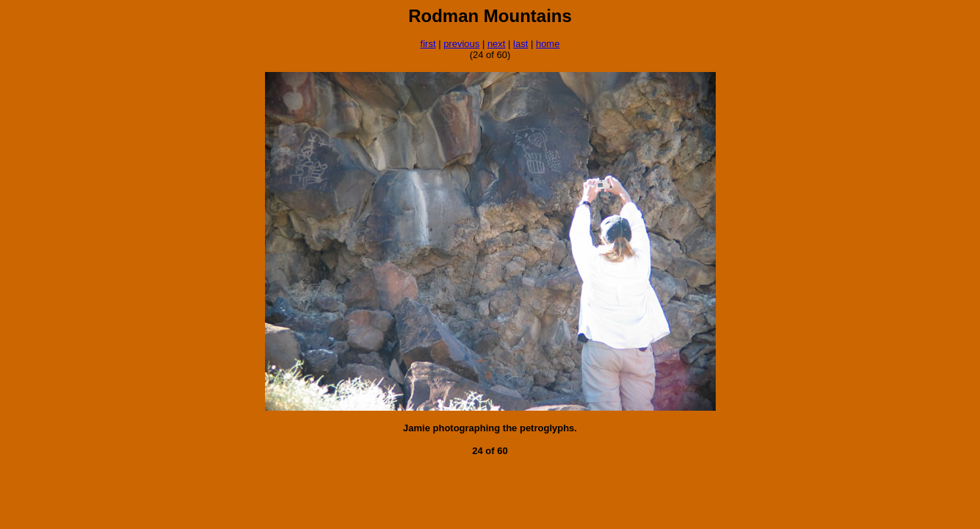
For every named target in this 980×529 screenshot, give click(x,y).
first (428, 44)
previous (461, 44)
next (497, 44)
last (520, 44)
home (548, 44)
